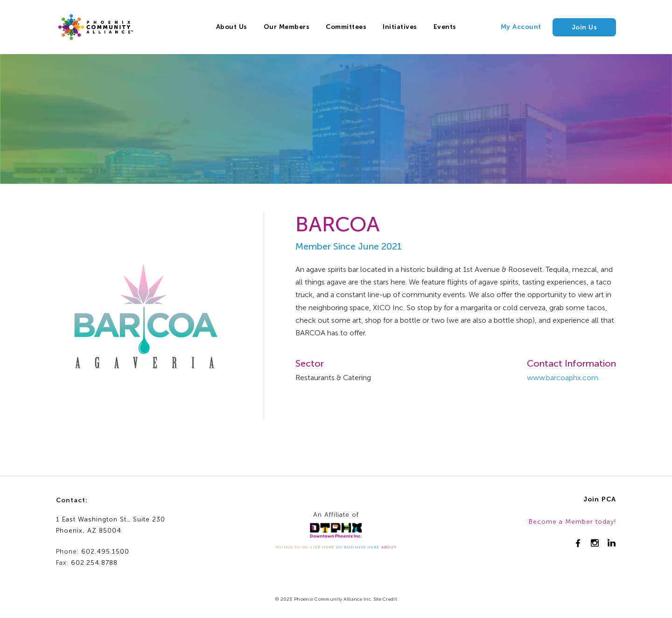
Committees (346, 27)
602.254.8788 (94, 563)
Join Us (584, 27)
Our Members (287, 27)
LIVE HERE (322, 547)
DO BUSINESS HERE (358, 547)
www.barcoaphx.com (563, 378)
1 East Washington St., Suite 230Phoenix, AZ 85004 (111, 525)
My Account (521, 27)
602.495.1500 (105, 552)
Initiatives (400, 27)
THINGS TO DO (292, 547)
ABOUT (389, 547)
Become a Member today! (572, 522)
